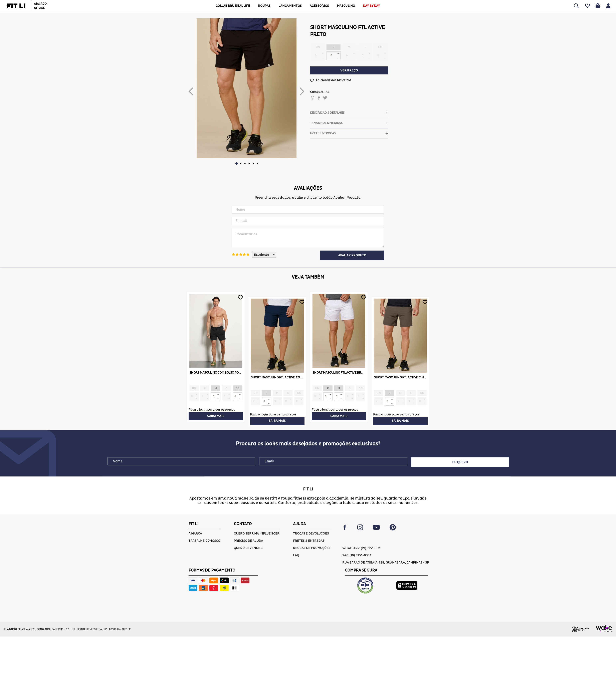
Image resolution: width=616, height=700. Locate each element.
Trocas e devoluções (311, 534)
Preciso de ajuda (248, 541)
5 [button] (253, 163)
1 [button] (237, 163)
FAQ (296, 555)
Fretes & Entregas (309, 541)
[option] (247, 88)
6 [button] (258, 163)
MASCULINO (346, 6)
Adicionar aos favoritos (333, 80)
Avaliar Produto (352, 255)
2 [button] (241, 163)
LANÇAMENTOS (290, 6)
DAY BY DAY (371, 6)
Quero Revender (248, 548)
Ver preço (349, 70)
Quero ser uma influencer (257, 534)
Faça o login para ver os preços (212, 410)
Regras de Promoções (312, 548)
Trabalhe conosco (204, 541)
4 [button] (249, 163)
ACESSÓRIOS (319, 6)
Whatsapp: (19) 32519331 (361, 548)
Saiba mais (216, 416)
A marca (195, 534)
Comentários (308, 238)
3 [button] (245, 163)
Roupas (264, 6)
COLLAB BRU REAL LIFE (233, 6)
